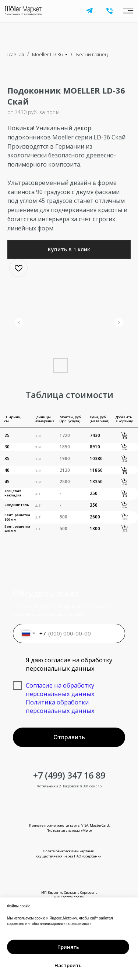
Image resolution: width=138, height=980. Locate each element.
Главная (15, 54)
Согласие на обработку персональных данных (60, 689)
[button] (69, 249)
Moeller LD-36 (47, 54)
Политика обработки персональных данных (60, 706)
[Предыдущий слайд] (19, 323)
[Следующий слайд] (119, 323)
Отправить (69, 737)
